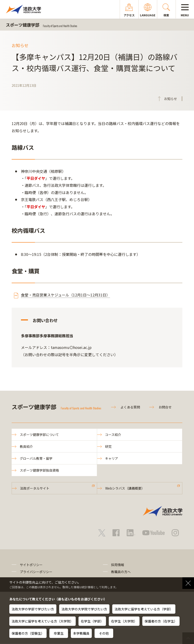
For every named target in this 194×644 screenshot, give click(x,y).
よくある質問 (130, 407)
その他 (104, 633)
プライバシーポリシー (36, 572)
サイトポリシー (31, 565)
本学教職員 (81, 633)
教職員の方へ (121, 572)
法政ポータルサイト (35, 488)
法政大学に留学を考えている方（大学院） (43, 621)
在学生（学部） (92, 621)
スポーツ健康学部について (39, 435)
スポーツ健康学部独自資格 (39, 470)
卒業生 (59, 633)
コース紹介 (113, 435)
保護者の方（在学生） (161, 621)
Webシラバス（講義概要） (125, 488)
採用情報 (118, 565)
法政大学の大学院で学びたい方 (84, 609)
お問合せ (165, 407)
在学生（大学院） (124, 621)
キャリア (112, 458)
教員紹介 (26, 446)
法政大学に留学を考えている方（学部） (144, 609)
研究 (109, 446)
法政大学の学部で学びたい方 (33, 609)
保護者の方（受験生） (28, 633)
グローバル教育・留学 (36, 458)
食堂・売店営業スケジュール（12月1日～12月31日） (65, 295)
